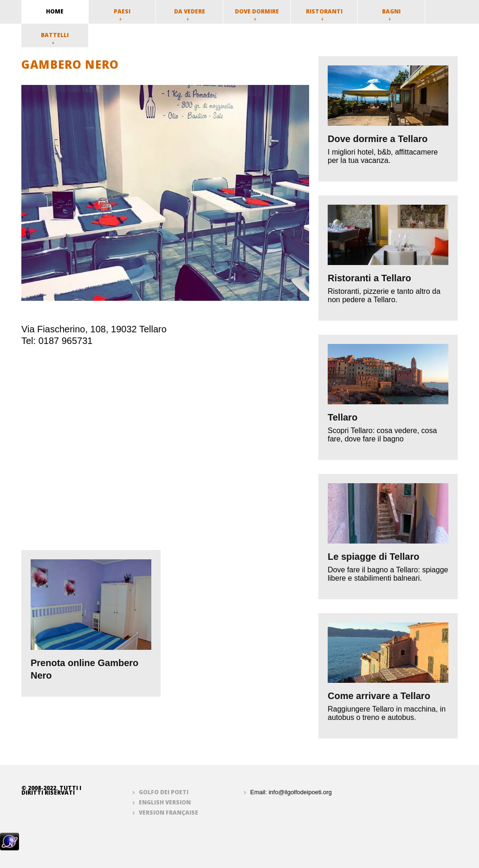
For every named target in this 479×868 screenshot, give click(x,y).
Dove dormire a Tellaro (378, 139)
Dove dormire (257, 14)
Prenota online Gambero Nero (84, 669)
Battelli (55, 38)
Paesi (122, 14)
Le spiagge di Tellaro (373, 557)
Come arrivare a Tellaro (379, 696)
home (55, 11)
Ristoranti (324, 14)
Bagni (391, 14)
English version (165, 802)
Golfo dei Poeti (164, 792)
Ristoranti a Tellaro (369, 278)
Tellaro (343, 417)
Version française (168, 813)
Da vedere (190, 14)
